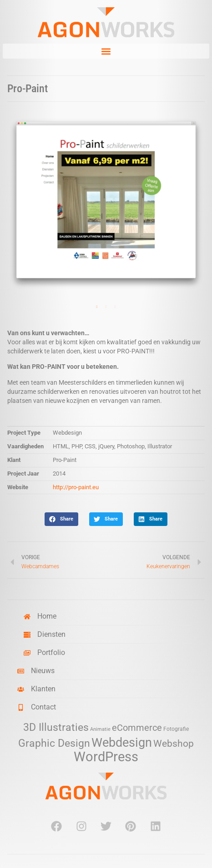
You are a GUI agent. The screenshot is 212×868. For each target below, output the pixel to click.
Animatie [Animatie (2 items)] (100, 729)
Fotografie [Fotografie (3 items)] (176, 729)
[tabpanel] (106, 204)
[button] (106, 51)
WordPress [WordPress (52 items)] (106, 757)
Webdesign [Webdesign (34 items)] (122, 742)
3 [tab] (115, 307)
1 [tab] (97, 307)
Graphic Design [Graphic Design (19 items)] (54, 743)
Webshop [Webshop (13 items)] (174, 744)
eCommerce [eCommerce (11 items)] (137, 728)
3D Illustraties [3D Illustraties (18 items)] (56, 727)
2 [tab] (106, 307)
